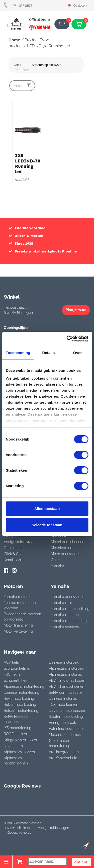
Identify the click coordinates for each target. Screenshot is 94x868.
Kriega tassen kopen (20, 740)
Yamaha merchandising (70, 609)
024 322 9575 (18, 5)
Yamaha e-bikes (64, 603)
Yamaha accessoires (68, 597)
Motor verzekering (18, 631)
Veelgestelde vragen (21, 542)
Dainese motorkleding (22, 692)
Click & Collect (16, 554)
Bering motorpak (62, 723)
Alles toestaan (47, 509)
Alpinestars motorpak (66, 668)
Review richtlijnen (17, 828)
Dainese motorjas (63, 699)
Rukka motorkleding (20, 705)
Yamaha (58, 566)
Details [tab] (48, 353)
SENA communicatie (66, 692)
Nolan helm (13, 746)
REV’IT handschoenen (67, 686)
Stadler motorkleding (66, 717)
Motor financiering (18, 625)
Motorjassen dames (65, 735)
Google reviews (19, 833)
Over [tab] (78, 353)
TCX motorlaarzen (64, 705)
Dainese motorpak (64, 662)
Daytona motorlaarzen (67, 711)
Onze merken (15, 548)
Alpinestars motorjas (65, 674)
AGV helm (12, 662)
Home (14, 40)
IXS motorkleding (18, 728)
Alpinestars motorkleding (24, 686)
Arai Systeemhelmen (66, 758)
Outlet (56, 560)
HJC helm (12, 674)
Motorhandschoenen (68, 542)
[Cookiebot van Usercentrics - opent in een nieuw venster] (67, 339)
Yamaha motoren (18, 597)
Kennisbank (13, 560)
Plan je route (76, 310)
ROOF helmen (15, 734)
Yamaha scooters (65, 627)
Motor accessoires (66, 554)
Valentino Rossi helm (66, 729)
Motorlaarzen (62, 548)
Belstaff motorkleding (21, 711)
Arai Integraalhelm (64, 752)
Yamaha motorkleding (69, 621)
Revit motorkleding (19, 699)
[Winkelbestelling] (57, 65)
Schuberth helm (17, 680)
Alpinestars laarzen (19, 752)
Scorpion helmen (18, 668)
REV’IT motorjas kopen (67, 680)
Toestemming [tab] (18, 353)
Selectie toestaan (47, 525)
